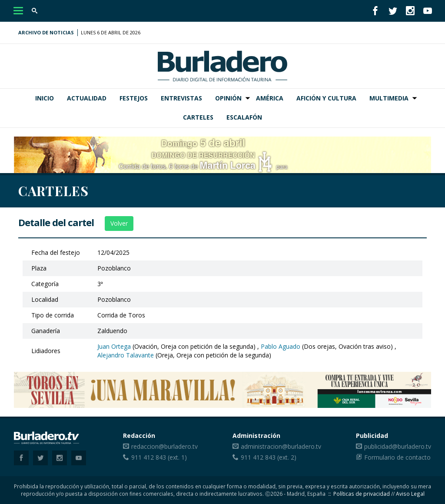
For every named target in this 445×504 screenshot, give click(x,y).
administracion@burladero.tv (281, 446)
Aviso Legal (410, 494)
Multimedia (389, 98)
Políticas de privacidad (362, 494)
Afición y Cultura (326, 98)
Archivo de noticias (46, 32)
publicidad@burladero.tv (398, 446)
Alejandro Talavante (126, 355)
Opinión (228, 98)
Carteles (198, 117)
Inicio (45, 98)
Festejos (134, 98)
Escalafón (244, 117)
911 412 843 (149, 457)
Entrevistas (181, 98)
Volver (119, 223)
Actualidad (87, 98)
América (270, 98)
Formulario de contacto (397, 457)
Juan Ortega (114, 346)
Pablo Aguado (281, 346)
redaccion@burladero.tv (164, 446)
